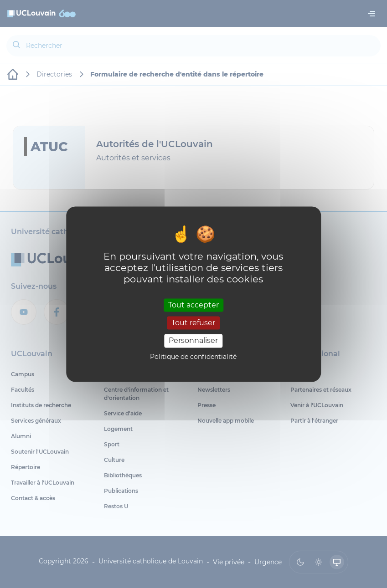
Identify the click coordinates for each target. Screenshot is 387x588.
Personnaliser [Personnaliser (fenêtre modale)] (193, 341)
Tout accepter (193, 305)
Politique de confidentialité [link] (193, 357)
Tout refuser (193, 323)
